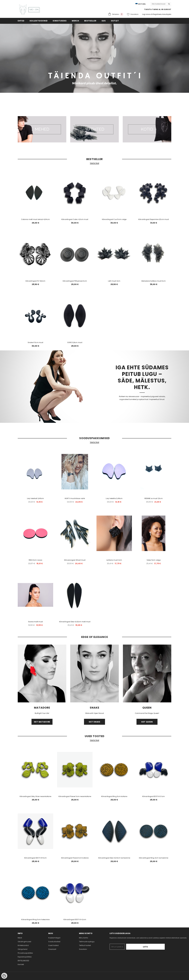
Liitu (157, 947)
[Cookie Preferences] (4, 976)
